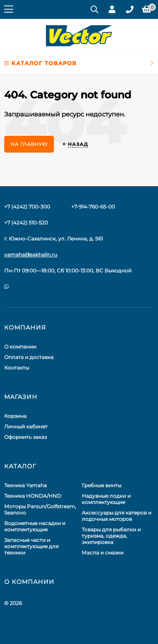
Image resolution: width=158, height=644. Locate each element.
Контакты (17, 368)
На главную (29, 144)
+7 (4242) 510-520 (26, 223)
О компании (20, 347)
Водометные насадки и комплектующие (35, 526)
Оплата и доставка (29, 357)
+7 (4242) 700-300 (27, 207)
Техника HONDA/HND (33, 496)
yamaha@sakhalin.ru (31, 255)
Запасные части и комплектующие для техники (31, 546)
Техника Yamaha (25, 485)
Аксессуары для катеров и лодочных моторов (116, 516)
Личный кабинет (26, 426)
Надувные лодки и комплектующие (106, 499)
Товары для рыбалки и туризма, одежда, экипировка (111, 536)
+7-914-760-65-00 (93, 207)
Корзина (15, 416)
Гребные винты (102, 485)
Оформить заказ (25, 437)
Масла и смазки (103, 553)
